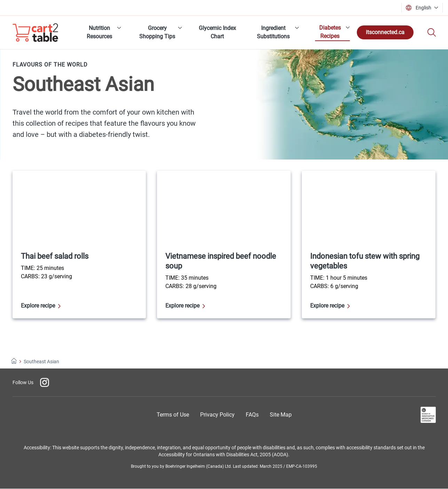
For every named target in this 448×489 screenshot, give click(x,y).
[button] (424, 8)
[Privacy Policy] (217, 415)
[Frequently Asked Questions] (252, 415)
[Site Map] (281, 415)
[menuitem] (102, 32)
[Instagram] (45, 382)
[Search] (432, 32)
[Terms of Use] (173, 415)
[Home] (14, 362)
